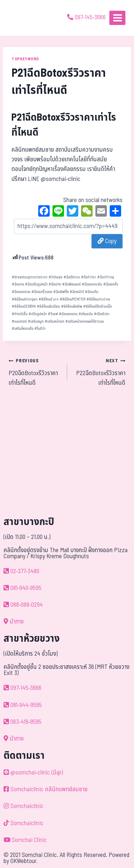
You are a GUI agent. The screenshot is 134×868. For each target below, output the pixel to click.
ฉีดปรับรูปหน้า (36, 284)
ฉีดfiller (89, 277)
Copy (107, 241)
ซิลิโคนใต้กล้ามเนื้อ (98, 306)
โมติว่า (40, 329)
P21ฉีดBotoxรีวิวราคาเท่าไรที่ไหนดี (64, 125)
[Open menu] (117, 18)
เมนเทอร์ (19, 321)
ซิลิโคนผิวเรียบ (48, 306)
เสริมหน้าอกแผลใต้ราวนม (85, 321)
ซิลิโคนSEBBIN (24, 306)
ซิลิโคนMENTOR (73, 299)
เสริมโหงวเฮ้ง (23, 329)
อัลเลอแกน (68, 314)
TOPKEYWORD (25, 59)
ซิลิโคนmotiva (98, 299)
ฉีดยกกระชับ (92, 284)
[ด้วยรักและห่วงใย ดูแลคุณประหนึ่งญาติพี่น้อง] (26, 18)
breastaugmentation (30, 277)
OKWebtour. (24, 861)
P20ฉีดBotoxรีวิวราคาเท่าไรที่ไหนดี (35, 372)
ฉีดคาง (18, 284)
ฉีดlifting (106, 277)
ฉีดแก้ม (92, 292)
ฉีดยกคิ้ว (111, 284)
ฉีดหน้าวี (77, 292)
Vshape (56, 277)
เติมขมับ (86, 314)
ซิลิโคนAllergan (25, 299)
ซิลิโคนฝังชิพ (72, 306)
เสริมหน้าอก (54, 321)
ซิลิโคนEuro (49, 299)
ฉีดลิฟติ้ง (61, 292)
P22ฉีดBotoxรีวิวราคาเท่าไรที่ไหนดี (100, 372)
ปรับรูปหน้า (38, 314)
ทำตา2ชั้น (20, 314)
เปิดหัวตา (102, 314)
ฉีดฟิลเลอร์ (71, 284)
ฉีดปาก (55, 284)
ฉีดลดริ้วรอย (42, 292)
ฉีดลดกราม (21, 292)
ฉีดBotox (72, 277)
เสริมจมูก (36, 321)
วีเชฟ (53, 314)
